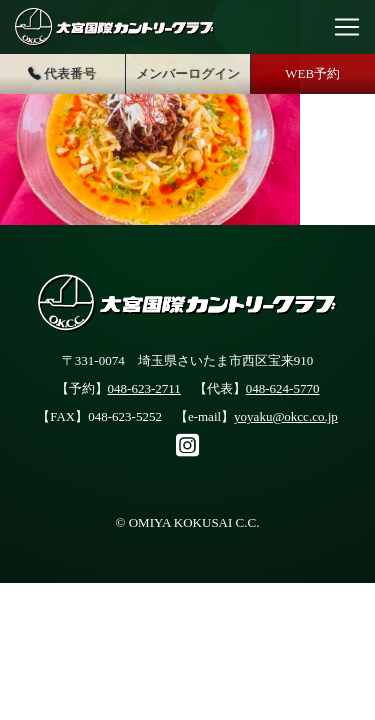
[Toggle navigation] (347, 27)
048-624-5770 (283, 388)
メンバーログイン (188, 73)
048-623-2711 (144, 388)
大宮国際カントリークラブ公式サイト (115, 27)
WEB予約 (312, 73)
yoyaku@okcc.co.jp (286, 416)
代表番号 (62, 74)
